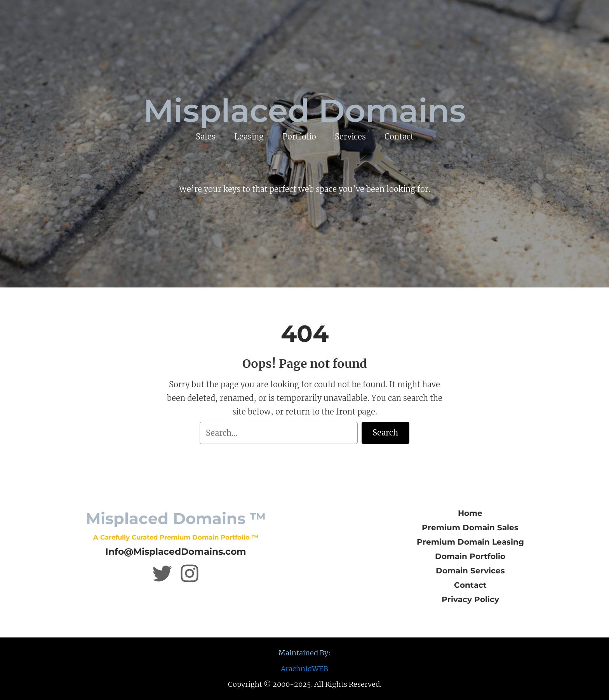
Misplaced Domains (304, 111)
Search (385, 433)
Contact (470, 585)
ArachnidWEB (304, 669)
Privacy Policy (470, 599)
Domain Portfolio (470, 556)
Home (470, 513)
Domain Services (470, 571)
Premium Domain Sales (470, 528)
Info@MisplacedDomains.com (176, 551)
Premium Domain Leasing (470, 542)
